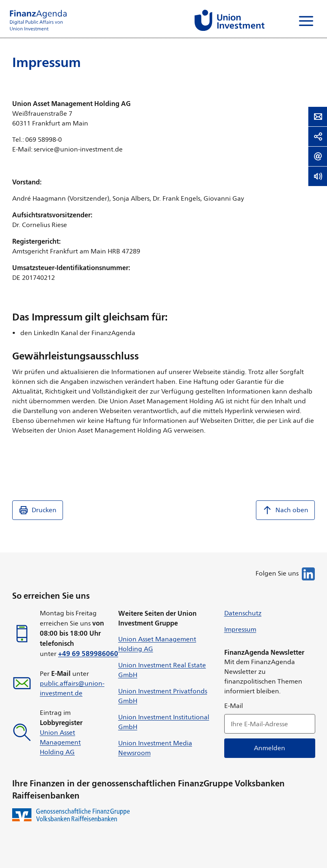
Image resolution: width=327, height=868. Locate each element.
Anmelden (270, 748)
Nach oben (285, 510)
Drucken (38, 510)
